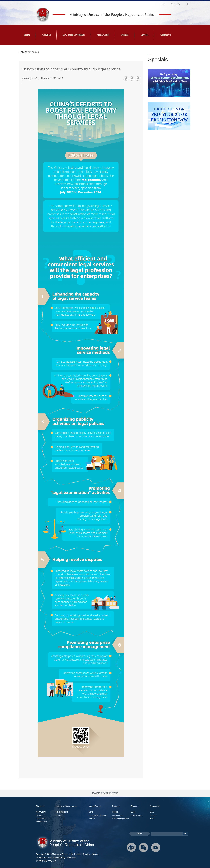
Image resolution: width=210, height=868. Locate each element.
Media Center (103, 35)
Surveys (153, 815)
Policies (125, 35)
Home (27, 35)
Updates (59, 815)
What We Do (41, 812)
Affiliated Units (41, 822)
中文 (163, 4)
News (91, 812)
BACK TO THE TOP (105, 793)
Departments (41, 819)
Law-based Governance (74, 35)
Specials (158, 59)
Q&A (152, 812)
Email (152, 819)
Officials (39, 815)
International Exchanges (98, 815)
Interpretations (118, 815)
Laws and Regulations (121, 819)
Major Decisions (62, 812)
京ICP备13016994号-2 (46, 861)
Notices (115, 812)
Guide (133, 812)
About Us (46, 35)
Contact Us (175, 4)
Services (144, 35)
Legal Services (136, 815)
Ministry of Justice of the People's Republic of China (112, 14)
